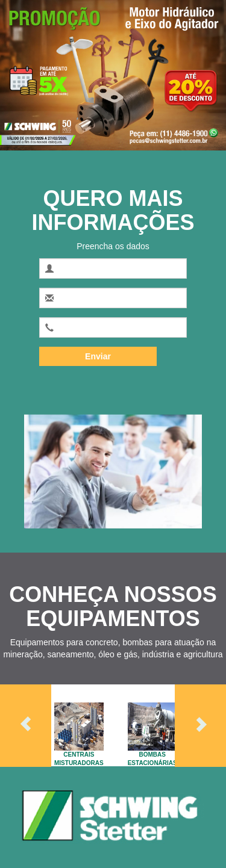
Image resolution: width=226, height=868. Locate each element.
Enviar (98, 356)
